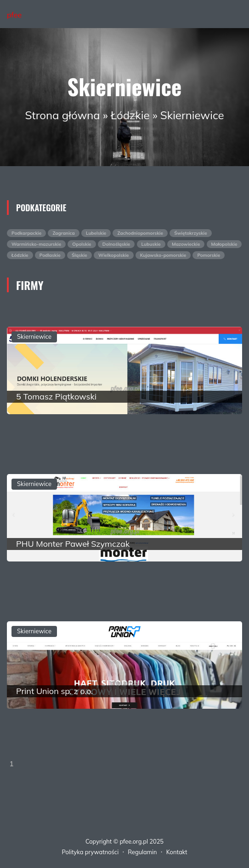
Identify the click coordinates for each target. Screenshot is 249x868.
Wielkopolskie (114, 255)
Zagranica (63, 233)
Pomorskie (209, 255)
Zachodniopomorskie (140, 233)
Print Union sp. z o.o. (54, 691)
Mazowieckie (186, 244)
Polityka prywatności (91, 852)
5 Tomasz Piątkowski (56, 396)
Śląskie (79, 255)
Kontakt (177, 852)
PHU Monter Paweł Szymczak (73, 544)
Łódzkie (130, 115)
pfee (14, 15)
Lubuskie (151, 244)
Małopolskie (224, 244)
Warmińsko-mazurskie (36, 244)
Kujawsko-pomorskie (163, 255)
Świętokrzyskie (191, 233)
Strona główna (62, 115)
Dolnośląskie (116, 244)
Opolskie (82, 244)
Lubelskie (96, 233)
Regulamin (142, 852)
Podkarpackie (26, 233)
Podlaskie (50, 255)
